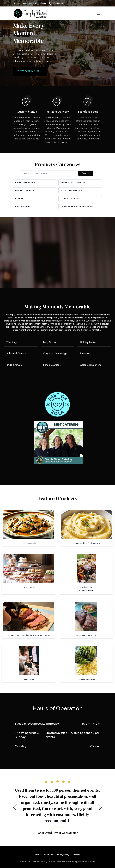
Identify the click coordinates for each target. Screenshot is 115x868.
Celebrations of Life (91, 365)
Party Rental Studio (87, 862)
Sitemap (76, 855)
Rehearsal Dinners (16, 354)
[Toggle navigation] (98, 13)
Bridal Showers (14, 365)
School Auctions (52, 365)
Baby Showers (51, 342)
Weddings (12, 342)
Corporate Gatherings (55, 354)
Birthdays (85, 354)
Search (86, 173)
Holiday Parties (88, 342)
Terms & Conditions (44, 855)
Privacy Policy (63, 855)
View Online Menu (30, 71)
